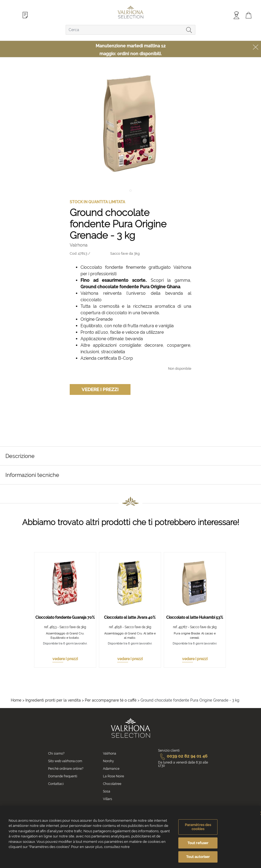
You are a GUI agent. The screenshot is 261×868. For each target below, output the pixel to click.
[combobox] (130, 30)
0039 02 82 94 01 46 (183, 756)
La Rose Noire (113, 776)
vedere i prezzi (65, 659)
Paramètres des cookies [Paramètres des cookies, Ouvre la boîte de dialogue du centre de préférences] (198, 828)
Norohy (108, 761)
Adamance (111, 769)
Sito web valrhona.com (65, 761)
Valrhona (110, 754)
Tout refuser (198, 844)
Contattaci (56, 784)
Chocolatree (112, 784)
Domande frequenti (63, 776)
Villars (108, 799)
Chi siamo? (56, 754)
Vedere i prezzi (100, 389)
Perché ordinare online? (66, 769)
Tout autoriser (198, 858)
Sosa (107, 791)
